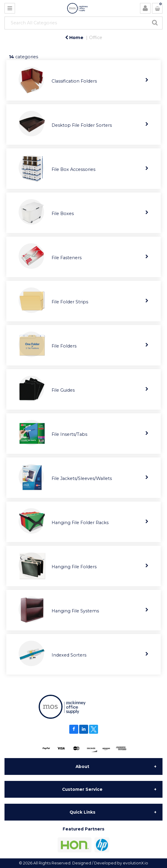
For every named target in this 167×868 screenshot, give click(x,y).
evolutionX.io (136, 863)
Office (96, 38)
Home (74, 38)
